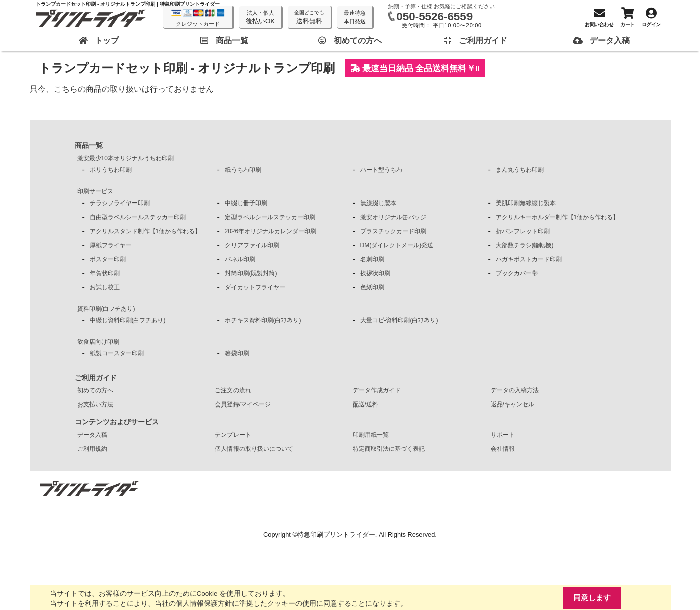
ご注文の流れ (233, 390)
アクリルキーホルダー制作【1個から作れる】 (557, 217)
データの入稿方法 (515, 390)
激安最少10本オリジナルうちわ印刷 (126, 158)
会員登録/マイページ (243, 404)
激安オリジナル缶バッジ (393, 217)
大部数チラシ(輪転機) (525, 245)
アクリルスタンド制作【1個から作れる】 (146, 231)
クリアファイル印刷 (252, 245)
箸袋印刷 (237, 353)
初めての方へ (95, 390)
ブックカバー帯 (517, 273)
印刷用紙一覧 (371, 435)
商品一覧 (89, 145)
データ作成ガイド (377, 390)
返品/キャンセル (512, 404)
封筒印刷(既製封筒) (251, 273)
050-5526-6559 (434, 16)
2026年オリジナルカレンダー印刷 (271, 231)
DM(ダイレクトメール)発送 (397, 245)
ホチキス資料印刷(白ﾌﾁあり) (263, 320)
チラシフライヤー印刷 (120, 203)
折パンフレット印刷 (523, 231)
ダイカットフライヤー (255, 287)
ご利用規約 (92, 449)
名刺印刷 (372, 259)
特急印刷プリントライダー (336, 535)
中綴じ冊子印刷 (246, 203)
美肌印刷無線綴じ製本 (526, 203)
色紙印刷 (372, 287)
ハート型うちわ (381, 170)
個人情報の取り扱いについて (254, 449)
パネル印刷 (240, 259)
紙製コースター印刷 (117, 353)
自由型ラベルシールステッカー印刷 (138, 217)
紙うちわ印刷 (243, 170)
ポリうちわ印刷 (111, 170)
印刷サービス (95, 191)
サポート (503, 435)
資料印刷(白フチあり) (106, 309)
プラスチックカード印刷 (393, 231)
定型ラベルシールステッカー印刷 (270, 217)
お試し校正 (105, 287)
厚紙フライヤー (111, 245)
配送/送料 (366, 404)
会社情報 (503, 449)
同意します (592, 598)
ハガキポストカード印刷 (529, 259)
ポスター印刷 (108, 259)
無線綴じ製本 (378, 203)
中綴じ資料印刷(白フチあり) (128, 320)
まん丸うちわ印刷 (520, 170)
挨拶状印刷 (375, 273)
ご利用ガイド (96, 378)
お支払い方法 (95, 404)
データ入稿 (92, 435)
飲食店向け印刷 (98, 342)
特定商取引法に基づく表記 (389, 449)
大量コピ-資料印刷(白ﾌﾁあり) (399, 320)
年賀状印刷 (105, 273)
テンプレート (233, 435)
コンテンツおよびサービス (117, 422)
